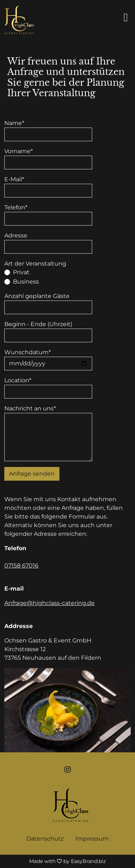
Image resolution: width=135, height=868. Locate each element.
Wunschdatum (28, 352)
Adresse (16, 235)
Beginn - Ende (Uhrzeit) (38, 324)
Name (14, 123)
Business (26, 282)
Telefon (16, 207)
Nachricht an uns (30, 408)
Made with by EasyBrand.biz (67, 861)
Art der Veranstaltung (35, 264)
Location (18, 380)
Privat (21, 272)
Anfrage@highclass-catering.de (49, 603)
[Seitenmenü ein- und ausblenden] (127, 17)
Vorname (19, 151)
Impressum (92, 839)
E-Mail (14, 179)
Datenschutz (45, 839)
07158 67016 (21, 566)
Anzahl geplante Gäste (37, 296)
